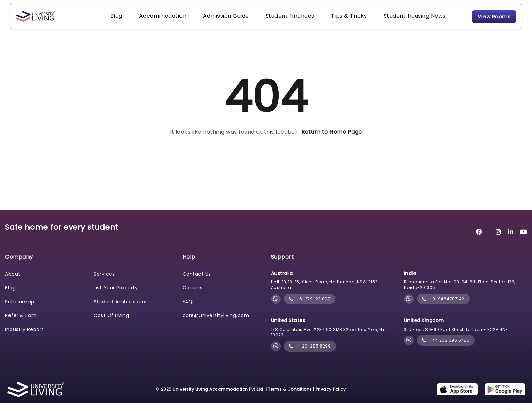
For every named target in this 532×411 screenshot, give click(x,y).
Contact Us (197, 282)
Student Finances (275, 20)
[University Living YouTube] (524, 240)
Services (104, 282)
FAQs (189, 310)
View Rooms (480, 20)
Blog (114, 20)
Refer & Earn (21, 324)
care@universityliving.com (216, 324)
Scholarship (20, 310)
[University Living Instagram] (499, 240)
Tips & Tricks (329, 20)
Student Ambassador (120, 310)
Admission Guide (215, 20)
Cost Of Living (111, 324)
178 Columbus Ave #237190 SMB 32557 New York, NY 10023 (328, 340)
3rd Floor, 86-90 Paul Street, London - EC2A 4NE (456, 338)
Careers (193, 296)
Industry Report (24, 338)
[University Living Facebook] (479, 240)
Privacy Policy (331, 397)
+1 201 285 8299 (310, 354)
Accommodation (156, 20)
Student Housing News (390, 20)
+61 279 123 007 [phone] (310, 307)
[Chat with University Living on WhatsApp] (276, 307)
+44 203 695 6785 (446, 349)
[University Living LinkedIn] (511, 240)
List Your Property (116, 296)
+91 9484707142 (443, 307)
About (13, 282)
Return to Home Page (332, 140)
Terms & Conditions (290, 397)
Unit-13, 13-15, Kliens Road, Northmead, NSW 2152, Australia (325, 293)
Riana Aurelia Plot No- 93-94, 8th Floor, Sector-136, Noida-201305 (460, 293)
